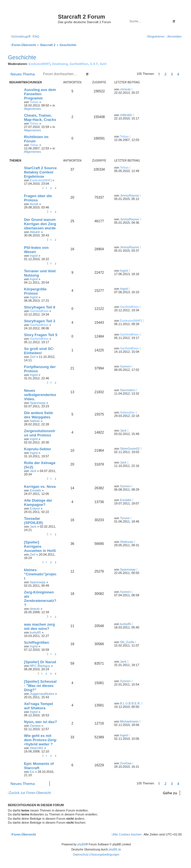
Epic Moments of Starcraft (39, 766)
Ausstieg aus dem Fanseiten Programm (40, 94)
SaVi (103, 64)
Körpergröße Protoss (35, 291)
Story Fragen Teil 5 (41, 335)
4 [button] (178, 74)
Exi (32, 772)
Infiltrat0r (126, 115)
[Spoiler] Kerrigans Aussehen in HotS (40, 546)
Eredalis (36, 490)
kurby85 (35, 632)
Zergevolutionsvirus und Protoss (40, 433)
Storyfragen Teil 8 (40, 307)
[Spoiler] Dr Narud (40, 662)
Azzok (34, 204)
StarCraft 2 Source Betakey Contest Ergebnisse (40, 172)
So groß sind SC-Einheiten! (39, 351)
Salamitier (128, 412)
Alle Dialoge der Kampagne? (38, 502)
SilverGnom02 (130, 449)
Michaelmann (129, 721)
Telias (34, 102)
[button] (183, 74)
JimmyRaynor (130, 195)
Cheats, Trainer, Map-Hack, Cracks (40, 118)
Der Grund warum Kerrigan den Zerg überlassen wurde (40, 224)
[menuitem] (36, 36)
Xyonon (125, 366)
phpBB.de (115, 849)
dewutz (35, 609)
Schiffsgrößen (37, 642)
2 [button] (165, 74)
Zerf (33, 357)
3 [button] (172, 74)
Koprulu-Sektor (38, 449)
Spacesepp (38, 403)
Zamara (35, 726)
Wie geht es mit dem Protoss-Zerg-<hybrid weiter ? (41, 740)
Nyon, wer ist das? (41, 722)
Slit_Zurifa (127, 642)
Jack (123, 430)
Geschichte (22, 57)
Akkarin (35, 232)
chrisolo (125, 89)
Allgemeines (32, 109)
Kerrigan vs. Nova (40, 487)
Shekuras (127, 542)
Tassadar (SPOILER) (33, 521)
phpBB (82, 844)
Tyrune (125, 518)
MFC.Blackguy (40, 666)
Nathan (35, 421)
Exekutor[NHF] (39, 64)
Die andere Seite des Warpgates (39, 415)
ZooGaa (126, 763)
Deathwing (60, 64)
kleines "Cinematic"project (40, 574)
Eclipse (35, 508)
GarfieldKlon (79, 64)
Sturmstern (128, 390)
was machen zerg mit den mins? (39, 626)
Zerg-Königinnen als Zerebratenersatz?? (40, 599)
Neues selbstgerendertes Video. (40, 395)
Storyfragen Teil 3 (40, 321)
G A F (94, 64)
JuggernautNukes (42, 694)
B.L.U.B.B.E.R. (130, 703)
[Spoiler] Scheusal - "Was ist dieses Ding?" (40, 686)
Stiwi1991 (37, 748)
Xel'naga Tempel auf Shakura (39, 706)
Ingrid (34, 256)
